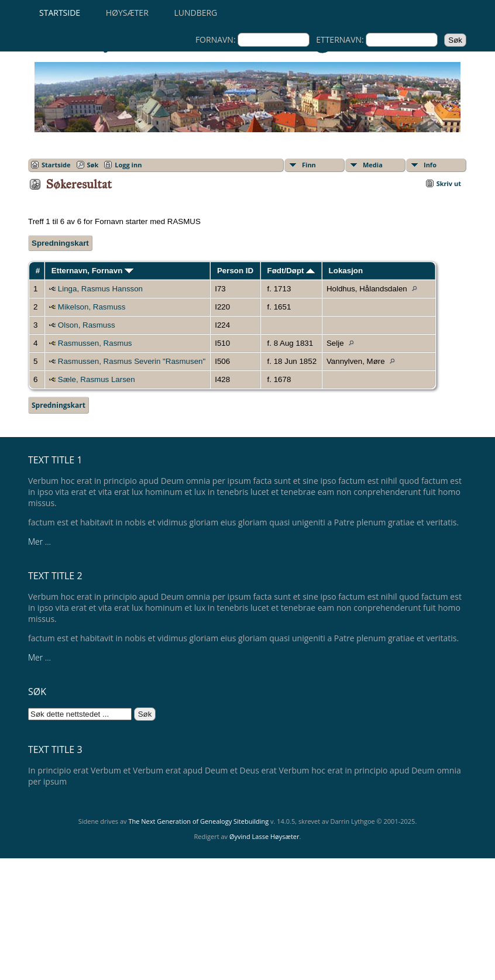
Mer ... (39, 541)
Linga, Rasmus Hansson (100, 289)
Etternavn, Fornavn (92, 271)
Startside (60, 13)
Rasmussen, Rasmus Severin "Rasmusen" (132, 361)
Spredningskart (60, 243)
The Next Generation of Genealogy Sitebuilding (198, 821)
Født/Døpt (291, 271)
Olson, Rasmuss (87, 325)
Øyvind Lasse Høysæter (264, 836)
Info (430, 165)
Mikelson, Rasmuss (92, 307)
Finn (309, 165)
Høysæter (127, 13)
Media (373, 165)
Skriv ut (449, 183)
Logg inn (128, 165)
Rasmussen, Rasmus (95, 343)
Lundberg (195, 13)
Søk (93, 165)
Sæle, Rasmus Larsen (97, 379)
